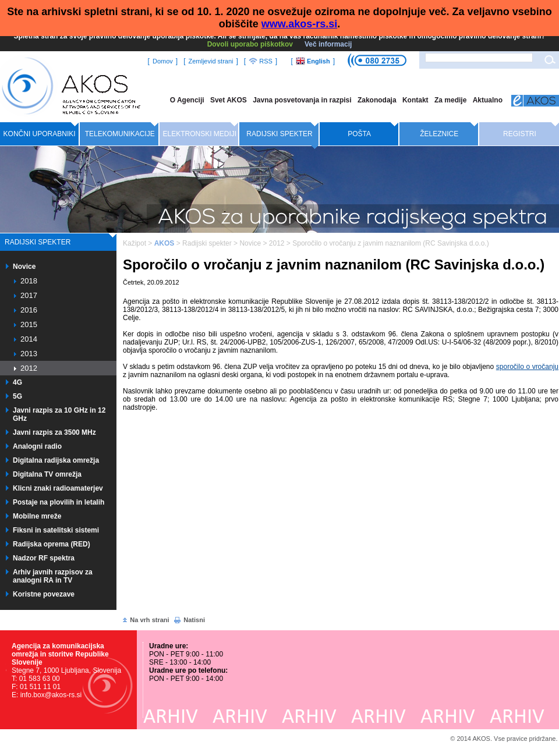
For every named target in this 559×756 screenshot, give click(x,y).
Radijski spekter (279, 134)
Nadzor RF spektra (44, 558)
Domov (163, 61)
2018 (29, 281)
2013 (29, 354)
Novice (24, 267)
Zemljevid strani (210, 61)
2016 (29, 310)
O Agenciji (187, 100)
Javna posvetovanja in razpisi (302, 100)
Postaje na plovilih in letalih (59, 502)
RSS (261, 61)
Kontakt (415, 100)
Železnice (439, 134)
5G (17, 396)
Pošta (359, 134)
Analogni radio (37, 446)
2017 (29, 295)
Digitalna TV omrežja (47, 474)
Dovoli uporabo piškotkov (250, 44)
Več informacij (328, 44)
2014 (29, 339)
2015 (29, 324)
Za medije (450, 100)
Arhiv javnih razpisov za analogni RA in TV (53, 576)
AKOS (164, 243)
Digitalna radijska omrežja (56, 460)
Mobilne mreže (37, 516)
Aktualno (488, 100)
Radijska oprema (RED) (52, 544)
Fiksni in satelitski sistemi (56, 530)
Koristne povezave (44, 594)
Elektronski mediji (200, 134)
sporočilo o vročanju (527, 367)
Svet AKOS (229, 100)
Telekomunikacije (120, 134)
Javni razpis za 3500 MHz (54, 432)
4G (17, 382)
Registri (520, 134)
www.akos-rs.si (299, 24)
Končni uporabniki (40, 134)
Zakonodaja (377, 100)
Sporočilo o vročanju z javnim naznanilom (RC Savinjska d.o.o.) (390, 243)
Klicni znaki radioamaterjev (58, 488)
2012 (29, 368)
